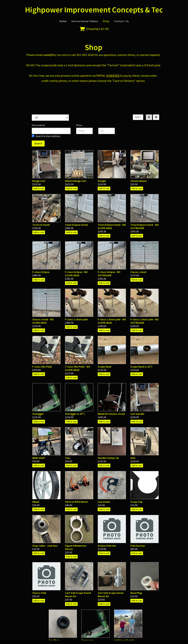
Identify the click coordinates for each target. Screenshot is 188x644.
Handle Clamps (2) (108, 458)
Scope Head (104, 367)
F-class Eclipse (41, 272)
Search (38, 144)
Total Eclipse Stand (76, 225)
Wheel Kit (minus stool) (111, 414)
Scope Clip (136, 502)
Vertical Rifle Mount (77, 502)
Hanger (102, 181)
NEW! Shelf (39, 458)
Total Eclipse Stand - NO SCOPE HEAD (112, 226)
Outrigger (38, 414)
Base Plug (136, 593)
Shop (106, 21)
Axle (133, 458)
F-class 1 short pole (76, 319)
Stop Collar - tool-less (45, 546)
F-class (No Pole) (42, 367)
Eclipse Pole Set (107, 546)
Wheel (36, 502)
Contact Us (121, 21)
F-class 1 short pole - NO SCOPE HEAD (112, 321)
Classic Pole (39, 593)
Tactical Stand (41, 225)
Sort (138, 117)
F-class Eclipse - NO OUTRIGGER (109, 274)
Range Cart (39, 181)
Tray (68, 458)
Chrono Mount (139, 181)
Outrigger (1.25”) (75, 414)
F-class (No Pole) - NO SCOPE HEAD (78, 368)
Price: (79, 125)
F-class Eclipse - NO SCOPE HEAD (76, 274)
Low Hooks (104, 502)
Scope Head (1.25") (141, 367)
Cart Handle (137, 414)
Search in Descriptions (46, 136)
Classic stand (138, 272)
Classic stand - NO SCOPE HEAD (43, 321)
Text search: (38, 125)
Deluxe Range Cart (76, 181)
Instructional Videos (85, 21)
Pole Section (138, 546)
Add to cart (39, 188)
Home (63, 21)
